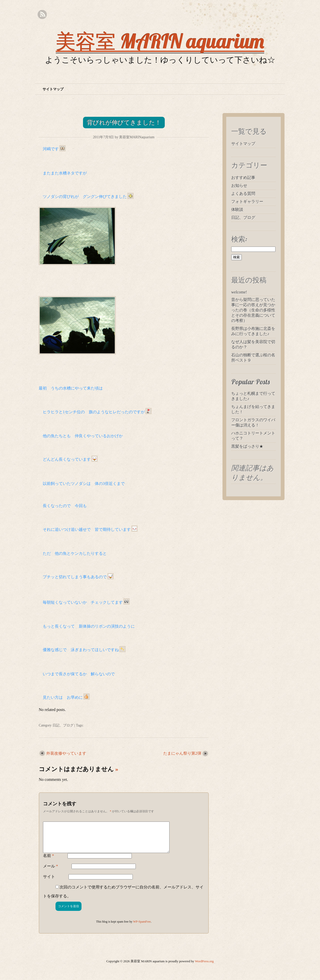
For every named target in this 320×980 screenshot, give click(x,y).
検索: (239, 239)
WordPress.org (204, 967)
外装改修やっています (66, 753)
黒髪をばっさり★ (247, 446)
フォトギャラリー (247, 202)
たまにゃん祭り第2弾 (182, 753)
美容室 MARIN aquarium (160, 41)
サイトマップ (53, 89)
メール (50, 872)
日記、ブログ (63, 725)
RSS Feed (42, 15)
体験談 (237, 210)
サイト (49, 883)
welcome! (239, 292)
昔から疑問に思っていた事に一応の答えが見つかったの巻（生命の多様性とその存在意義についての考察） (253, 310)
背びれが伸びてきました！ (124, 123)
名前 (48, 862)
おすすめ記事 (243, 178)
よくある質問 (243, 194)
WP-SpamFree (142, 928)
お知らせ (239, 186)
